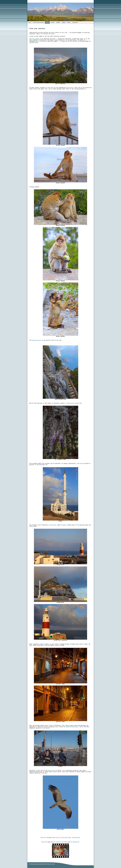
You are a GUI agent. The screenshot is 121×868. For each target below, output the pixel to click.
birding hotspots (51, 770)
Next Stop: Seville (76, 838)
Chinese (53, 22)
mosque (82, 463)
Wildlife (58, 22)
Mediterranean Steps (36, 340)
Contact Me (75, 22)
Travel (47, 22)
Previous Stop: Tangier (66, 838)
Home (30, 22)
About (69, 22)
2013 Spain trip (76, 842)
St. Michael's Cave (70, 403)
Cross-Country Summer (38, 22)
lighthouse (65, 525)
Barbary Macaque (70, 88)
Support (64, 22)
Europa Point (53, 525)
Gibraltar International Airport (72, 727)
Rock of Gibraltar (36, 39)
